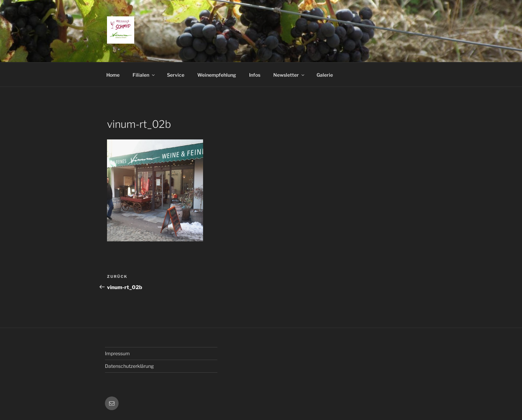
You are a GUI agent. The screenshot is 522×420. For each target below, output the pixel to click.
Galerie (325, 75)
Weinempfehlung (217, 75)
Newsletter (289, 75)
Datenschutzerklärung (129, 366)
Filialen (144, 75)
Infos (255, 75)
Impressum (117, 353)
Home (113, 75)
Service (176, 75)
